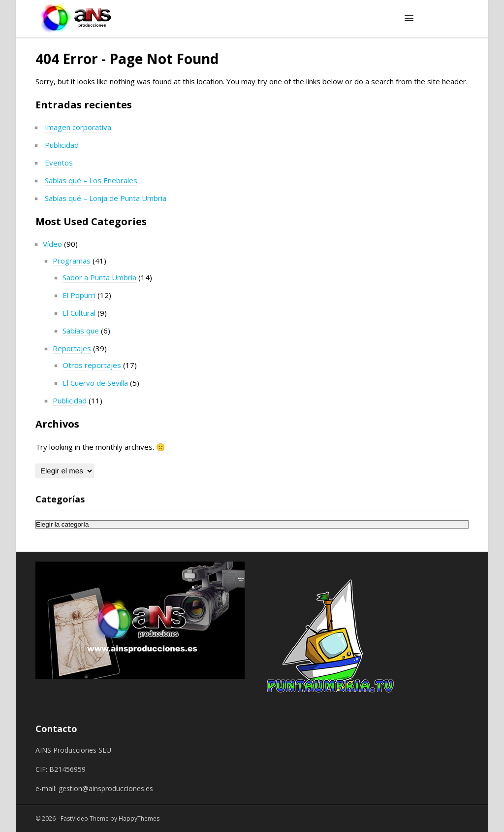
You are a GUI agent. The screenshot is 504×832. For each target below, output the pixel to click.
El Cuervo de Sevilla (95, 383)
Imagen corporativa (78, 127)
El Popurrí (79, 295)
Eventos (59, 163)
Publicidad (62, 145)
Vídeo (52, 244)
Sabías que (81, 331)
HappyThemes (139, 818)
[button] (409, 19)
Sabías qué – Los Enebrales (91, 180)
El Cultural (79, 313)
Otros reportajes (92, 365)
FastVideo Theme (85, 818)
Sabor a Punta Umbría (99, 277)
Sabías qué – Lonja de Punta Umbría (106, 198)
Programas (72, 261)
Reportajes (72, 348)
